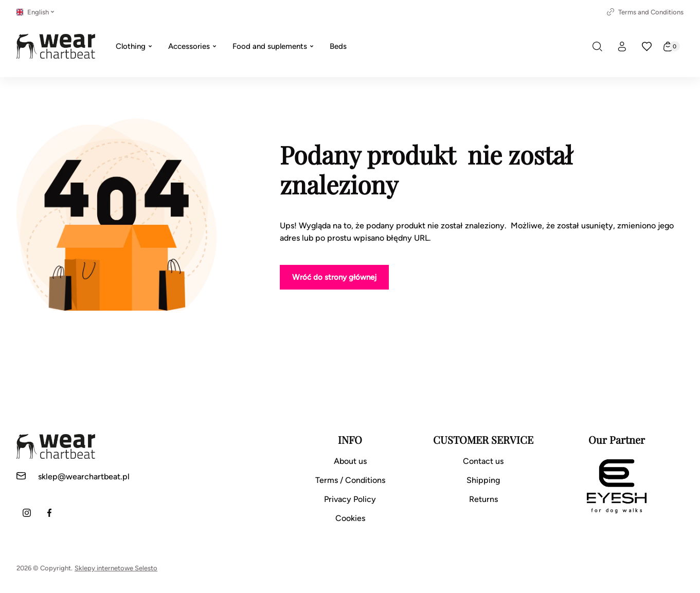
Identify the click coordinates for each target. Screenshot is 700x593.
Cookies (350, 518)
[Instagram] (27, 513)
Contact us (483, 461)
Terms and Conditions (645, 12)
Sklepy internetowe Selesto (116, 568)
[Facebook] (49, 513)
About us (350, 461)
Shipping (483, 480)
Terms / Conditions (350, 480)
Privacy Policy (350, 499)
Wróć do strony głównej (334, 277)
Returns (483, 499)
